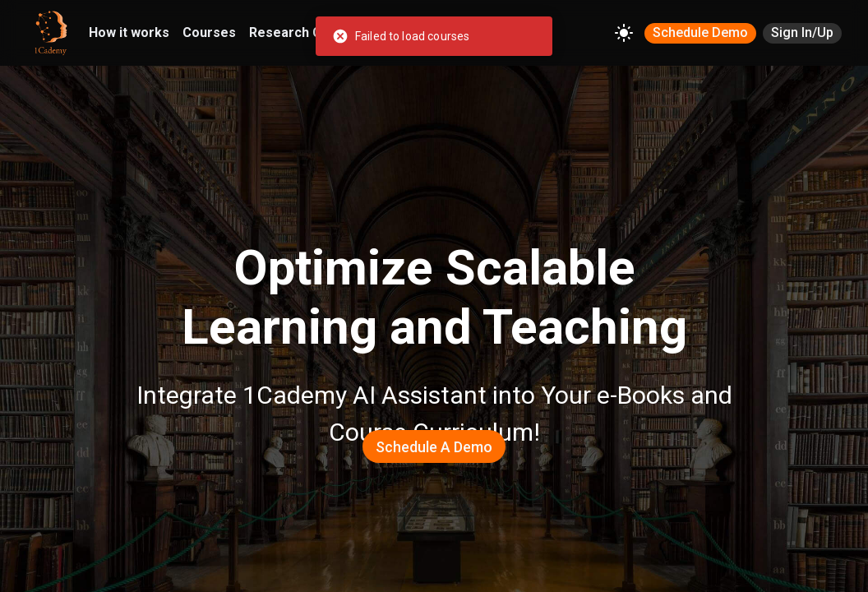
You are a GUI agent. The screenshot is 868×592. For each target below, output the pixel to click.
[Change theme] (624, 33)
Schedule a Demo (434, 447)
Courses (209, 32)
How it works (129, 32)
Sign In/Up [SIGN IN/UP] (802, 32)
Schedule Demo (700, 32)
